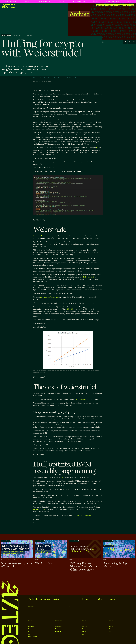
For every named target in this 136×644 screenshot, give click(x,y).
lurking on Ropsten (40, 509)
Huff (62, 477)
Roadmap (121, 5)
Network (109, 5)
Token (115, 5)
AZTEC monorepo (84, 515)
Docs (132, 5)
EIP (98, 148)
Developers (100, 5)
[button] (101, 5)
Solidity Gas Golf (88, 277)
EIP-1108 (70, 309)
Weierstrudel (38, 236)
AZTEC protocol (81, 399)
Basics (127, 5)
